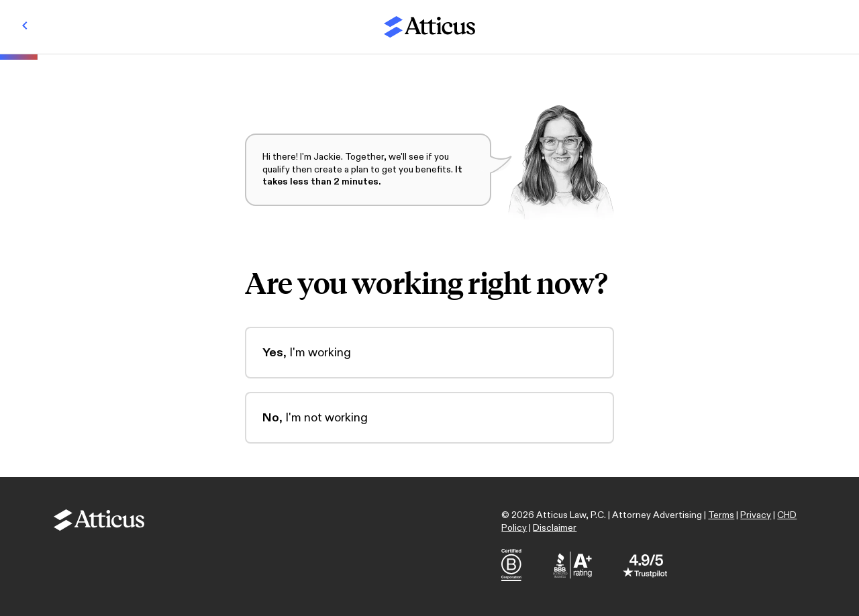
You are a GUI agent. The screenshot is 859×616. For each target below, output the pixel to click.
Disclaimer (555, 528)
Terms (721, 515)
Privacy (756, 515)
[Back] (25, 27)
